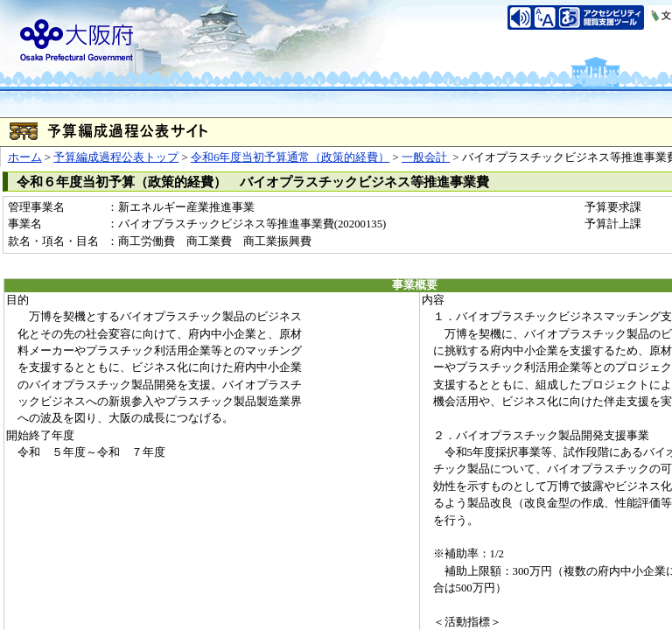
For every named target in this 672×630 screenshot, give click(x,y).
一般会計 (426, 157)
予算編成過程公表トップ (116, 157)
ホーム (25, 157)
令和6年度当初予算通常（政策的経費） (290, 157)
